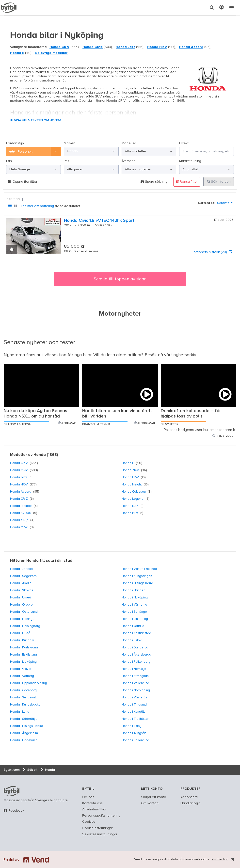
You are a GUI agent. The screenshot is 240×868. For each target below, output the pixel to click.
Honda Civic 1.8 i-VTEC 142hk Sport (99, 221)
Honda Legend (133, 499)
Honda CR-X (19, 527)
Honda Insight (132, 484)
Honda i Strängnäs (135, 676)
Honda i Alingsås (134, 733)
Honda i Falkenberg (136, 662)
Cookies (89, 822)
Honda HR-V (157, 47)
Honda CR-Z (19, 499)
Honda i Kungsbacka (25, 705)
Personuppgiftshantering (101, 816)
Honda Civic (93, 47)
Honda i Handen (133, 590)
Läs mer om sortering (37, 206)
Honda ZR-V (130, 470)
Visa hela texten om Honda (38, 121)
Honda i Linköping (135, 619)
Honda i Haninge (22, 619)
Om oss (88, 797)
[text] (9, 8)
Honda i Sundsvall (23, 697)
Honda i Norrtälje (134, 669)
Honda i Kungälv (22, 640)
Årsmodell (130, 161)
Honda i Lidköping (23, 662)
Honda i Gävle (21, 669)
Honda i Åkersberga (136, 655)
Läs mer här (219, 860)
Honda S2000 (21, 513)
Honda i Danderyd (135, 647)
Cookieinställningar (97, 828)
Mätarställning (190, 161)
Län (9, 161)
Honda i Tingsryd (134, 705)
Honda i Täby (132, 726)
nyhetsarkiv (185, 355)
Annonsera (189, 797)
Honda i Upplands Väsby (28, 683)
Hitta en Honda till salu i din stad (41, 561)
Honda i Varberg (22, 676)
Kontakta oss (92, 803)
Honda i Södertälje (24, 719)
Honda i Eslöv (132, 640)
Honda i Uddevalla (24, 740)
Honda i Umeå (21, 597)
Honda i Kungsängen (137, 576)
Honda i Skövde (22, 590)
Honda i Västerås (134, 697)
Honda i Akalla (21, 583)
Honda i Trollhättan (136, 719)
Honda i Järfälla (21, 569)
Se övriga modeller (51, 53)
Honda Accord (191, 47)
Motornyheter (120, 314)
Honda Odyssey (134, 492)
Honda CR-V (59, 47)
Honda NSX (130, 506)
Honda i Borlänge (134, 612)
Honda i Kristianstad (136, 633)
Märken (70, 143)
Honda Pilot (130, 513)
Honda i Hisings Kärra (137, 583)
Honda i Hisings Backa (27, 726)
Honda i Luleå (20, 633)
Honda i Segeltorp (23, 576)
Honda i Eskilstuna (24, 655)
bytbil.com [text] (12, 791)
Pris (66, 161)
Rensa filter (187, 182)
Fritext (184, 143)
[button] (12, 250)
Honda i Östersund (24, 612)
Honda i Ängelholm (24, 733)
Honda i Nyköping (135, 597)
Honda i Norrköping (136, 690)
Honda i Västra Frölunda (139, 569)
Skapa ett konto (154, 797)
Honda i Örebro (21, 605)
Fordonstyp (15, 143)
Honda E (17, 53)
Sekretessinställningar (100, 834)
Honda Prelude (21, 506)
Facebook (16, 811)
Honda (40, 455)
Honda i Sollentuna (135, 740)
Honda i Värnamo (134, 605)
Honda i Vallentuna (135, 683)
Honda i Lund (20, 712)
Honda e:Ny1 (19, 520)
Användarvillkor (94, 809)
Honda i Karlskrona (24, 647)
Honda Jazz (125, 47)
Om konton (150, 803)
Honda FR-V (130, 477)
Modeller (129, 143)
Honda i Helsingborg (25, 626)
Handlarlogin (191, 803)
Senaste (223, 203)
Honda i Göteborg (23, 690)
